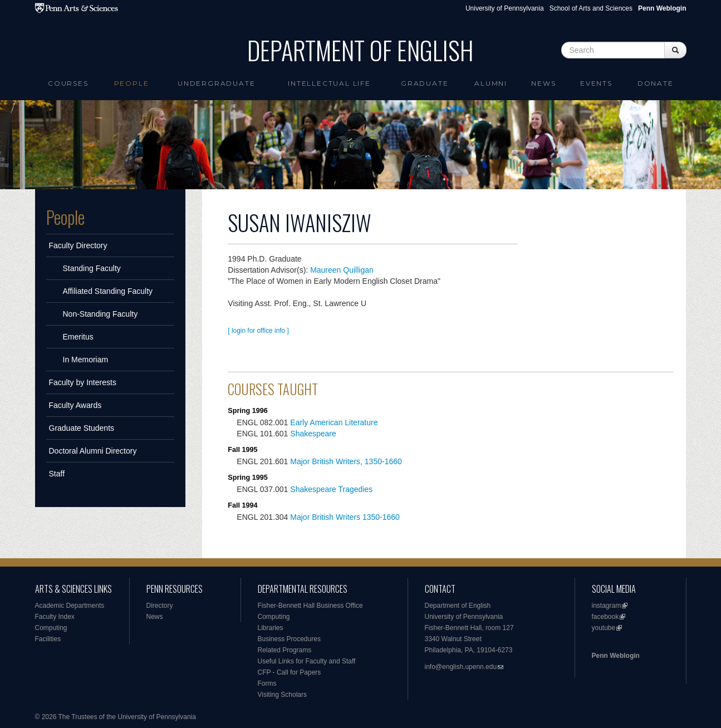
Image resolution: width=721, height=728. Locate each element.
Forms (267, 683)
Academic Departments (70, 606)
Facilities (48, 639)
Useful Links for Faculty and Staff (307, 661)
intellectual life (329, 83)
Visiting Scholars (283, 695)
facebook (605, 617)
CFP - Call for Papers (290, 672)
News (543, 83)
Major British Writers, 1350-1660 (346, 461)
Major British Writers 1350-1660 (345, 517)
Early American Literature (334, 422)
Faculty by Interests (83, 382)
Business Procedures (289, 639)
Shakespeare (313, 434)
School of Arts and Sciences (591, 8)
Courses (68, 83)
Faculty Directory (78, 245)
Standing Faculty (92, 268)
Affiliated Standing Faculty (108, 291)
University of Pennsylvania (505, 8)
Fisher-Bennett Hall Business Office (310, 606)
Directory (160, 606)
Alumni (491, 83)
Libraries (271, 628)
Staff (57, 474)
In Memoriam (86, 360)
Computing (51, 628)
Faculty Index (55, 617)
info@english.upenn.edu (461, 667)
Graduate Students (82, 428)
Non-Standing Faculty (100, 314)
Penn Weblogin (616, 656)
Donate (656, 83)
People (132, 83)
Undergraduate (216, 83)
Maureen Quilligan (342, 270)
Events (596, 83)
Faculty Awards (75, 405)
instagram (607, 606)
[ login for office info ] (258, 331)
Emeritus (78, 337)
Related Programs (285, 650)
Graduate (425, 83)
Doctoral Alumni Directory (93, 451)
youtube (604, 628)
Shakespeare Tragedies (331, 489)
